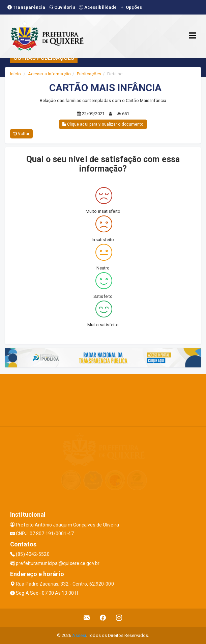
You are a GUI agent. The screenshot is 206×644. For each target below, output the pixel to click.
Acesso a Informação (49, 74)
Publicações (89, 74)
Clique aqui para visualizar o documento (103, 124)
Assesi (79, 635)
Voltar (21, 134)
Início (16, 74)
